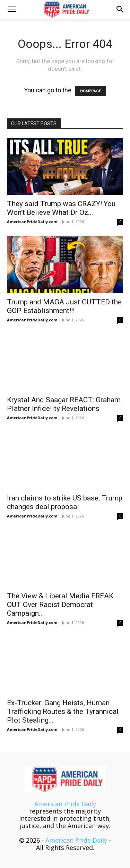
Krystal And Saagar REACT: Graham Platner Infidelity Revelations (64, 404)
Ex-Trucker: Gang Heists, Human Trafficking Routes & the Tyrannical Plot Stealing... (63, 711)
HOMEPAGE (90, 91)
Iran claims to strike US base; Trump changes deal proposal (65, 502)
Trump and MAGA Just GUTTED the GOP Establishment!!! (64, 306)
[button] (12, 9)
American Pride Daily (65, 804)
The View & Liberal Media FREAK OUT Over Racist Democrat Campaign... (60, 605)
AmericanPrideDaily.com (32, 222)
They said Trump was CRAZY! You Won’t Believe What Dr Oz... (61, 208)
